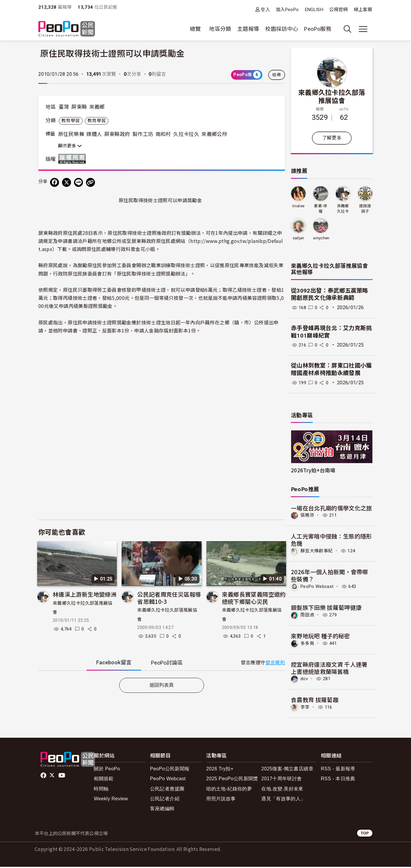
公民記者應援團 (167, 790)
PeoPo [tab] (167, 663)
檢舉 (277, 75)
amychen (321, 238)
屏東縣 (79, 107)
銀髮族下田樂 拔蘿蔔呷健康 (326, 608)
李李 (305, 709)
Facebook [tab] (114, 662)
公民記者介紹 (165, 800)
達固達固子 (365, 209)
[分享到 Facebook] (55, 182)
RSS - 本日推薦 (338, 780)
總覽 (195, 29)
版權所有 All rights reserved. (73, 159)
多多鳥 (308, 644)
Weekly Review (111, 800)
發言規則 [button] (275, 663)
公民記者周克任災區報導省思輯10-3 (169, 598)
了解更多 (332, 138)
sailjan (298, 238)
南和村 (163, 134)
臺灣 (64, 107)
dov (305, 680)
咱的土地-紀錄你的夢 (229, 790)
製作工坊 (143, 134)
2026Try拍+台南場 (313, 470)
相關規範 (103, 780)
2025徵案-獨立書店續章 (287, 770)
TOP (365, 834)
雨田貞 (308, 616)
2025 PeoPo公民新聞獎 (232, 780)
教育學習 (71, 121)
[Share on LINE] (78, 182)
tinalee (299, 206)
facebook (44, 777)
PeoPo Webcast (319, 587)
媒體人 (94, 134)
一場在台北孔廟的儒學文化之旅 (331, 508)
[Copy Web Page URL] (90, 182)
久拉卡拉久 (186, 134)
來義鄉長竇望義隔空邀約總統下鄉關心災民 (254, 598)
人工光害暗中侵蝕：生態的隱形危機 (331, 540)
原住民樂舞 (71, 134)
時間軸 (101, 790)
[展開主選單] (363, 29)
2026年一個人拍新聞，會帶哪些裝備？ (330, 576)
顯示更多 (70, 146)
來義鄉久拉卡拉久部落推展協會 (332, 96)
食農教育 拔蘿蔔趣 (315, 701)
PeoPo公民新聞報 (170, 770)
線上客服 (363, 10)
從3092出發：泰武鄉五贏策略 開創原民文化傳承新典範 (330, 294)
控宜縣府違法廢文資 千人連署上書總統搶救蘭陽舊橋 (329, 669)
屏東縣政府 (117, 134)
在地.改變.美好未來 (282, 790)
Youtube (62, 777)
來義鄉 (97, 107)
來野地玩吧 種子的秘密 (321, 636)
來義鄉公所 (214, 134)
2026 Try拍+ (220, 770)
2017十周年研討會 (281, 780)
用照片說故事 (221, 800)
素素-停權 (321, 209)
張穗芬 (308, 516)
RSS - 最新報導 (338, 770)
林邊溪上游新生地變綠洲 (85, 594)
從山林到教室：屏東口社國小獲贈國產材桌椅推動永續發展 (331, 370)
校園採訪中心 (282, 29)
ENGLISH (314, 10)
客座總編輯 (162, 810)
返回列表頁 (162, 685)
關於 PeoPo (107, 770)
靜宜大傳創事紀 (318, 551)
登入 (265, 9)
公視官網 (338, 10)
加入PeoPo (287, 10)
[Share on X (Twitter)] (67, 182)
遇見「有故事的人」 (283, 800)
